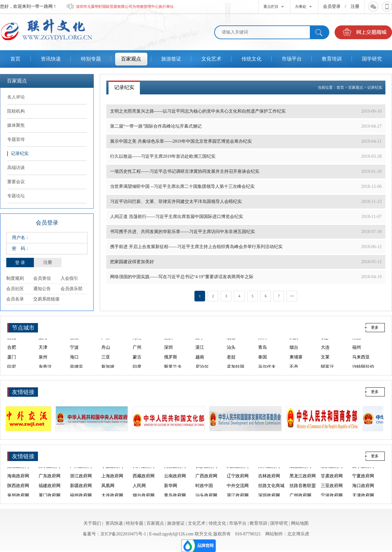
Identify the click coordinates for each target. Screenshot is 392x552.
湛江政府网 (18, 469)
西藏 (12, 340)
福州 (357, 350)
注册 (355, 6)
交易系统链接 (46, 299)
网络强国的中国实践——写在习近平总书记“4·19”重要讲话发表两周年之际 (182, 277)
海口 (74, 360)
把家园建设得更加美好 (132, 262)
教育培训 (258, 523)
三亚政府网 (332, 488)
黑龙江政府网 (303, 478)
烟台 (294, 350)
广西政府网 (206, 478)
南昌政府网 (175, 469)
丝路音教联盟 (303, 488)
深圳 (168, 350)
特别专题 (135, 523)
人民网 (139, 488)
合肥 (12, 350)
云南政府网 (175, 478)
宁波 (74, 350)
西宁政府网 (363, 469)
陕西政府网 (18, 488)
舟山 (106, 350)
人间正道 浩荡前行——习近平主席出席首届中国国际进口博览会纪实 (177, 217)
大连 (325, 350)
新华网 (171, 488)
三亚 (106, 360)
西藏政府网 (144, 478)
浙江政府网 (81, 478)
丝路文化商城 (271, 488)
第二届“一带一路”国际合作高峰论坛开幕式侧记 (156, 126)
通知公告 (42, 289)
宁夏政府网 (363, 478)
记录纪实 (375, 88)
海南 (137, 340)
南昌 (357, 340)
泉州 (43, 360)
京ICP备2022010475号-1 (123, 534)
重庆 (168, 340)
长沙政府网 (206, 469)
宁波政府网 (112, 469)
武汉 (294, 340)
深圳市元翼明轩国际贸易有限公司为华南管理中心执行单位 (125, 7)
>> (292, 296)
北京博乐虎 (298, 534)
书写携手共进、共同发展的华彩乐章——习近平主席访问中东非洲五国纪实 (183, 232)
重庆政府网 (332, 469)
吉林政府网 (269, 478)
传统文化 (217, 523)
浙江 (74, 340)
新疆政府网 (81, 488)
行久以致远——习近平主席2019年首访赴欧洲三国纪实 (163, 156)
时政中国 (204, 488)
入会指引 (69, 278)
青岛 (262, 350)
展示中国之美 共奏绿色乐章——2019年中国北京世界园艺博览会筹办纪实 (181, 141)
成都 (231, 340)
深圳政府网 (50, 469)
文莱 (325, 360)
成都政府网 (300, 469)
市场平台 (238, 523)
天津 (43, 350)
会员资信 (42, 278)
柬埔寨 (296, 360)
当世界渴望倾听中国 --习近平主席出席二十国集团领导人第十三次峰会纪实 (182, 186)
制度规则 (15, 278)
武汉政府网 (238, 469)
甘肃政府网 (332, 478)
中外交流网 (238, 488)
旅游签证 (176, 523)
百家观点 (356, 88)
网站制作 (274, 534)
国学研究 (279, 523)
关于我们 (92, 523)
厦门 (12, 360)
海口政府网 (363, 488)
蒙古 (137, 360)
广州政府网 (81, 469)
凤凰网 (108, 488)
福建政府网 (50, 488)
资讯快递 (114, 523)
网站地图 (300, 523)
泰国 (262, 360)
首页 (340, 88)
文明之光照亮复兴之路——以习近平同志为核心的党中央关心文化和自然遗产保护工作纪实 (198, 111)
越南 (200, 360)
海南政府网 (18, 478)
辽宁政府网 (238, 478)
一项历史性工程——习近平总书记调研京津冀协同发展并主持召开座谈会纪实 (185, 171)
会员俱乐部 (72, 289)
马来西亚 (361, 360)
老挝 (231, 360)
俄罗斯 (171, 360)
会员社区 (15, 289)
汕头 (231, 350)
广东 (106, 340)
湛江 (200, 350)
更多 (375, 327)
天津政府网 (144, 469)
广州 (137, 350)
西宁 (200, 340)
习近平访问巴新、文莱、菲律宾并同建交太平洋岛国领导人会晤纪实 (176, 202)
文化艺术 (197, 523)
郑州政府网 (269, 469)
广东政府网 (50, 478)
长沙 (325, 340)
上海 (43, 340)
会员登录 (332, 6)
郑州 (262, 340)
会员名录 (15, 299)
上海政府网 (112, 478)
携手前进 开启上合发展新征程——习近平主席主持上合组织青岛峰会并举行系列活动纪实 (196, 247)
